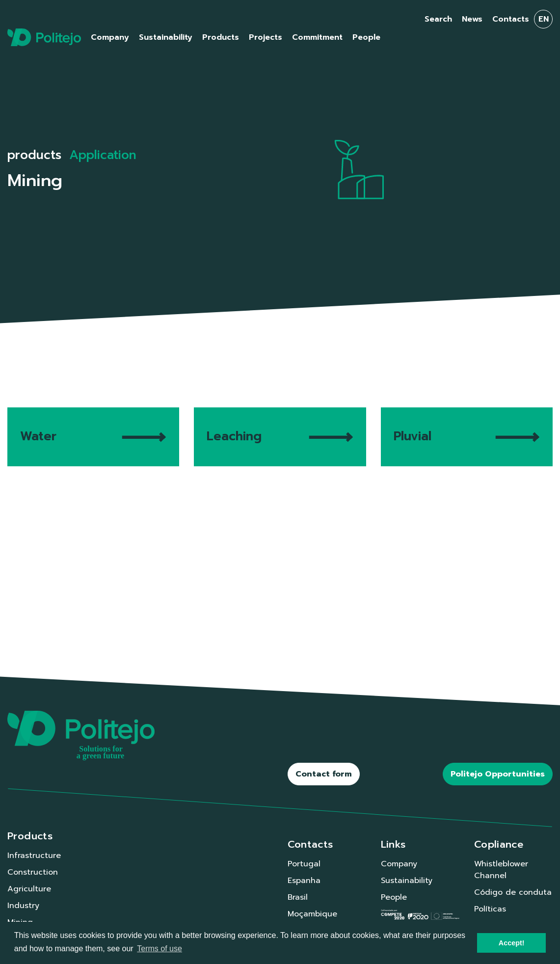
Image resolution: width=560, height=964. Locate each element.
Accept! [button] (512, 943)
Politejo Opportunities (498, 774)
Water (93, 436)
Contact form (324, 774)
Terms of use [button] (160, 949)
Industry (23, 906)
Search (438, 19)
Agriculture (29, 889)
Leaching (280, 436)
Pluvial (467, 436)
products (34, 155)
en (544, 19)
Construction (33, 872)
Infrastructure (34, 856)
